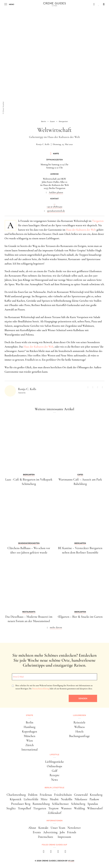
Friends (72, 832)
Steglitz (11, 808)
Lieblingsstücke (54, 762)
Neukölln (67, 799)
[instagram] (51, 852)
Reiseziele (79, 722)
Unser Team (58, 828)
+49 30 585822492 (54, 207)
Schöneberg (78, 804)
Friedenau (46, 795)
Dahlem (33, 795)
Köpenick (16, 799)
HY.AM (71, 861)
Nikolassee (81, 799)
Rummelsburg (41, 804)
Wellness (79, 727)
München (29, 736)
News (54, 780)
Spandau (93, 804)
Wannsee (66, 808)
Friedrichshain (63, 795)
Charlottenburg (16, 795)
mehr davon (56, 627)
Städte (30, 715)
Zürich (30, 745)
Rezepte (55, 775)
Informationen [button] (54, 821)
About (32, 828)
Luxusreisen (79, 715)
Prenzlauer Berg (21, 804)
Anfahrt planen (56, 192)
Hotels (80, 732)
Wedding (79, 808)
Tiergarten (98, 221)
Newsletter (74, 828)
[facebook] (44, 852)
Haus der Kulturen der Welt (81, 230)
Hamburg (30, 727)
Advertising (50, 832)
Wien (30, 741)
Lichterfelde (31, 799)
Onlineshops (54, 766)
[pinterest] (58, 852)
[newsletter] (65, 852)
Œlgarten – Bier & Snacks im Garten (80, 617)
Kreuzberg (96, 795)
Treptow (54, 808)
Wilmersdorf (95, 808)
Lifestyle (54, 755)
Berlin (30, 722)
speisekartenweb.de (56, 211)
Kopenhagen (30, 732)
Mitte (44, 799)
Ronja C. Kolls (43, 144)
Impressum (64, 837)
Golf (55, 771)
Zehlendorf (54, 813)
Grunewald (81, 795)
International (30, 750)
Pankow (94, 799)
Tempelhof (24, 808)
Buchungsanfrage (79, 736)
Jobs (62, 832)
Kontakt (43, 828)
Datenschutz (45, 837)
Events (37, 832)
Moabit (54, 799)
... (54, 204)
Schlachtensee (60, 804)
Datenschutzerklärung (41, 689)
